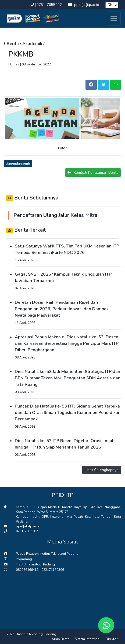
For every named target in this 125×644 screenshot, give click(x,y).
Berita (13, 44)
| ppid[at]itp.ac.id (84, 5)
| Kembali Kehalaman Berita (93, 173)
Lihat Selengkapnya (102, 470)
